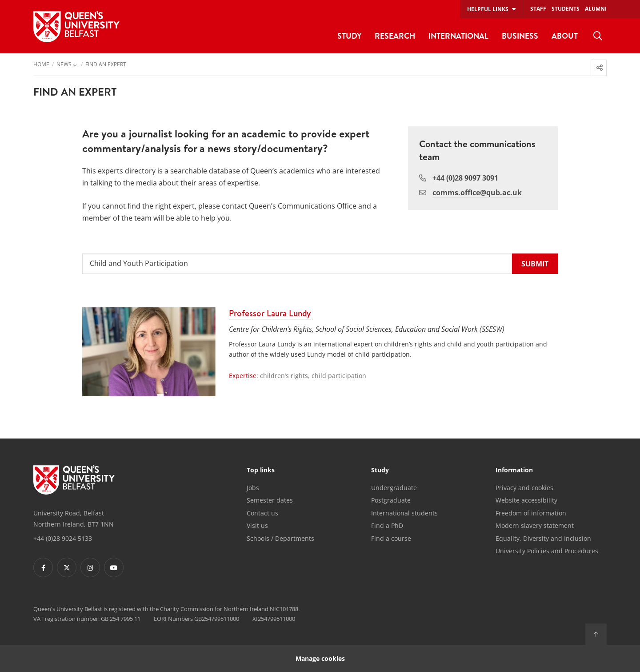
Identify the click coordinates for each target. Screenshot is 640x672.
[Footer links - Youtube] (114, 567)
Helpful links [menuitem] (488, 9)
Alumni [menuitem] (596, 9)
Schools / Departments (280, 538)
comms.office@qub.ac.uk (477, 193)
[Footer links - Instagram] (90, 567)
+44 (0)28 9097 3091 (465, 178)
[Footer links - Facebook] (43, 567)
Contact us (262, 513)
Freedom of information (531, 513)
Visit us (257, 525)
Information (514, 471)
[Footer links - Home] (74, 480)
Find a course (391, 538)
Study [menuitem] (349, 36)
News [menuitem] (64, 65)
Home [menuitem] (41, 65)
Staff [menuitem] (538, 9)
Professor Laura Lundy (270, 313)
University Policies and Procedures (547, 551)
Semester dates (270, 500)
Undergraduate (394, 488)
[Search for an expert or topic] (297, 264)
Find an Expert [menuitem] (106, 65)
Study (380, 471)
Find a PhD (387, 525)
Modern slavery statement (535, 525)
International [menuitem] (458, 36)
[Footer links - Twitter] (67, 567)
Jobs (253, 488)
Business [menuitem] (520, 36)
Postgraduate (391, 500)
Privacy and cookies (524, 488)
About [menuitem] (565, 36)
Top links (261, 471)
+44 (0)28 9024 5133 (63, 538)
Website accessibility (526, 500)
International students (404, 513)
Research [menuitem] (395, 36)
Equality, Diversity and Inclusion (543, 538)
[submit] (535, 264)
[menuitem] (598, 36)
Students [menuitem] (566, 9)
